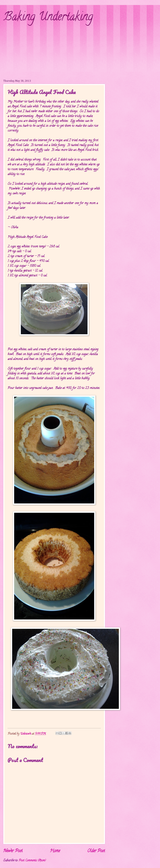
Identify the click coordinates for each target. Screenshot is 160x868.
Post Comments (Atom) (32, 861)
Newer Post (13, 851)
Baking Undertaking (48, 18)
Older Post (96, 851)
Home (55, 851)
